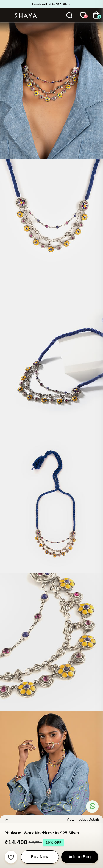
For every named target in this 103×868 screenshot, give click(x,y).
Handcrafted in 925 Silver (51, 4)
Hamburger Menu (7, 15)
